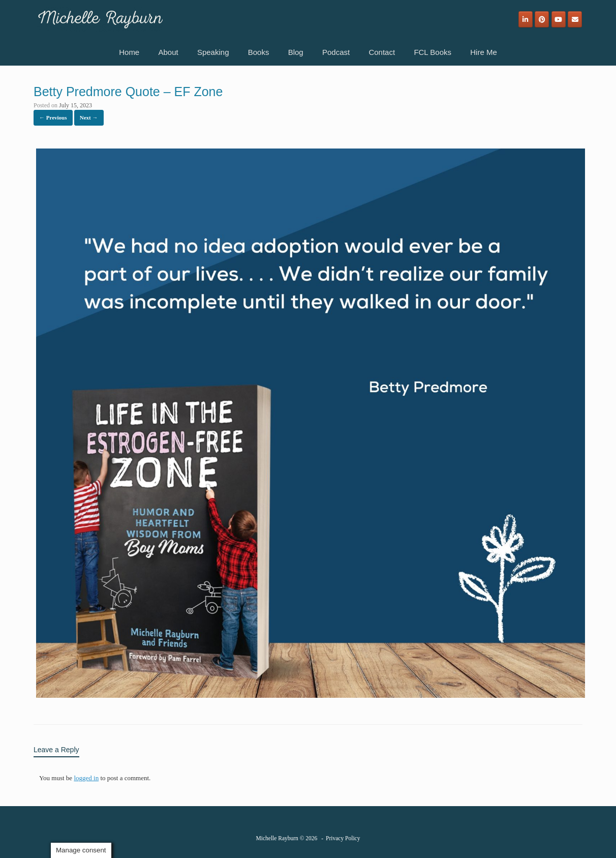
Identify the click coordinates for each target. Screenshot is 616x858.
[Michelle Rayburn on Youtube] (559, 19)
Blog (296, 52)
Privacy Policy (343, 838)
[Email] (575, 19)
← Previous (53, 117)
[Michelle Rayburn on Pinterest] (542, 19)
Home (129, 52)
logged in (86, 778)
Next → (89, 117)
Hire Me (484, 52)
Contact (382, 52)
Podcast (336, 52)
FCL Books (433, 52)
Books (259, 52)
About (168, 52)
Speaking (213, 52)
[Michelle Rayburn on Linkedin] (526, 19)
